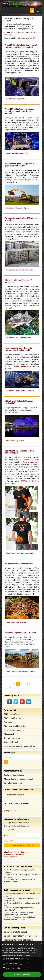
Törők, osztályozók (12, 718)
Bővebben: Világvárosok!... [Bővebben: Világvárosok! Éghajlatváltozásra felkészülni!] (16, 441)
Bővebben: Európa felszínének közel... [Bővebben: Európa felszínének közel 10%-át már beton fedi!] (20, 270)
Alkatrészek (9, 734)
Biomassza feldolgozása (15, 726)
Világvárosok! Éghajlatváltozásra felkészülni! (19, 402)
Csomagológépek (12, 738)
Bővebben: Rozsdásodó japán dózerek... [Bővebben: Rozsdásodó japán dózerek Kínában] (21, 671)
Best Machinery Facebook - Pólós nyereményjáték (19, 452)
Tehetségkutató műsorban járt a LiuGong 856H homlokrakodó (18, 349)
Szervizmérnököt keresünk (16, 932)
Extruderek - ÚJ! (11, 742)
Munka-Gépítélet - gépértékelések (19, 779)
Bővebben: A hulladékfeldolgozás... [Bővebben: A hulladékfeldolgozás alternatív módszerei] (19, 338)
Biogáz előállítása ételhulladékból (19, 564)
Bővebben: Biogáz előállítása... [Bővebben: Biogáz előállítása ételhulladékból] (17, 622)
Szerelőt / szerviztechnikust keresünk (20, 936)
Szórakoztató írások (13, 783)
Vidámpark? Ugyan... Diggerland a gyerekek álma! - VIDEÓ (19, 165)
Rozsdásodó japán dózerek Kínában (20, 633)
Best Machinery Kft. (15, 795)
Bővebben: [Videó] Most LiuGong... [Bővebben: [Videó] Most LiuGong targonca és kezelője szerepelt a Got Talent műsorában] (19, 153)
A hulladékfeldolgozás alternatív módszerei (19, 281)
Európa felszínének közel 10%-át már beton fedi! (21, 219)
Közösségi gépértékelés (27, 38)
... (33, 684)
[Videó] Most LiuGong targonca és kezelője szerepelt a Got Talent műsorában (20, 111)
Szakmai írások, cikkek (14, 775)
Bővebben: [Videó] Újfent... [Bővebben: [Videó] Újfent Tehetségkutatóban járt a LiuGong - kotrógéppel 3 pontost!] (16, 99)
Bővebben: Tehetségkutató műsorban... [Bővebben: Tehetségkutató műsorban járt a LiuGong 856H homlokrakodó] (21, 391)
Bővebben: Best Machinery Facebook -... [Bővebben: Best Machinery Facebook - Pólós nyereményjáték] (21, 553)
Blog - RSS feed (12, 811)
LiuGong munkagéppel (22, 366)
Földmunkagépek (11, 714)
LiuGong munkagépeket (30, 462)
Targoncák (9, 722)
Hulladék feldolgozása (14, 730)
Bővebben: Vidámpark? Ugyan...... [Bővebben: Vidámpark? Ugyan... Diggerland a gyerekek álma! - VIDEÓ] (18, 208)
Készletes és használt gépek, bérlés (20, 746)
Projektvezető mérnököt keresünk (19, 940)
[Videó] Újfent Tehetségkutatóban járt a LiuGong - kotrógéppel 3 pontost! (22, 46)
